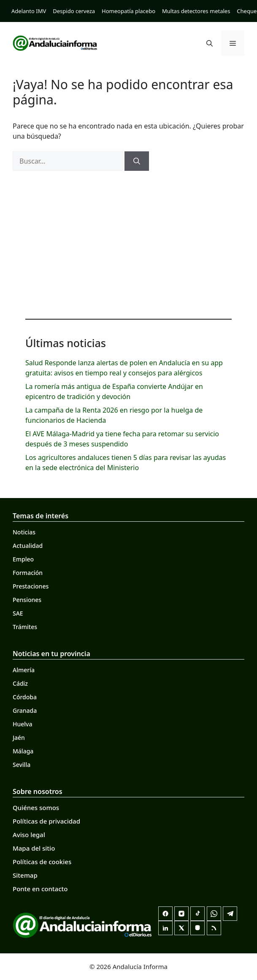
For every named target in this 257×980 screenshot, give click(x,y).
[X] (181, 928)
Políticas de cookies (42, 862)
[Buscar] (137, 161)
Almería (24, 670)
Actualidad (28, 546)
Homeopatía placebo (128, 11)
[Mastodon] (197, 928)
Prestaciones (31, 586)
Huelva (22, 724)
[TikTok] (197, 914)
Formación (28, 573)
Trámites (25, 627)
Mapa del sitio (34, 848)
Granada (25, 710)
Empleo (23, 559)
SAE (18, 613)
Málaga (23, 751)
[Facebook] (165, 914)
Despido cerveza (74, 11)
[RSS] (214, 928)
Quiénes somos (36, 808)
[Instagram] (181, 914)
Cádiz (20, 683)
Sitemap (25, 875)
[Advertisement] (128, 243)
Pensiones (27, 600)
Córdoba (25, 697)
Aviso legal (29, 835)
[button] (210, 43)
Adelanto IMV (29, 11)
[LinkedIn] (165, 928)
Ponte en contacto (40, 889)
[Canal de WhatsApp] (214, 914)
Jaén (19, 738)
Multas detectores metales (196, 11)
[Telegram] (230, 914)
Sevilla (22, 765)
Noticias (24, 532)
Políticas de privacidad (46, 821)
